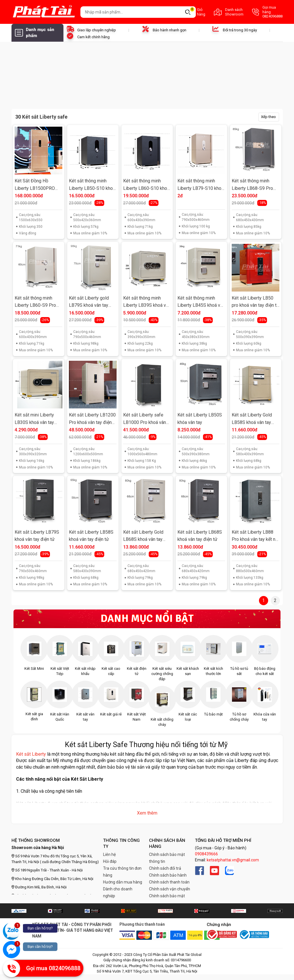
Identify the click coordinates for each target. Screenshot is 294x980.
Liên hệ (109, 854)
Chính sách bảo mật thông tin (167, 858)
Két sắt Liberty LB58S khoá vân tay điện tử (91, 536)
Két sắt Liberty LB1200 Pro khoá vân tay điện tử (92, 419)
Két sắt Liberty (31, 754)
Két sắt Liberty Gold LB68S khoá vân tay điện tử (143, 536)
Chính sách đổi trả (165, 868)
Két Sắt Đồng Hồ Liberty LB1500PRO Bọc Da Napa (35, 185)
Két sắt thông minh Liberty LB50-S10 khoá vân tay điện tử (92, 185)
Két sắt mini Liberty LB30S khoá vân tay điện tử (34, 419)
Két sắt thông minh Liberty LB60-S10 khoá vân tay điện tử (146, 185)
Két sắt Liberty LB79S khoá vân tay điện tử (37, 536)
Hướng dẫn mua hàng (123, 882)
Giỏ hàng (196, 12)
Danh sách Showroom (229, 12)
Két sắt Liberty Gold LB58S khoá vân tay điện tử (252, 419)
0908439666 (206, 854)
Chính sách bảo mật (167, 896)
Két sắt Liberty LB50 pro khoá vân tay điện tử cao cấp (256, 302)
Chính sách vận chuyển (170, 889)
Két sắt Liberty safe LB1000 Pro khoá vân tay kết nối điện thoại (145, 419)
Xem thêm (147, 813)
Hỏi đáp (110, 861)
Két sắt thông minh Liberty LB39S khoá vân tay (147, 302)
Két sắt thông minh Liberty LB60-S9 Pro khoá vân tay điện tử (35, 302)
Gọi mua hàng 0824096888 (267, 12)
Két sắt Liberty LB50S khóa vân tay (200, 419)
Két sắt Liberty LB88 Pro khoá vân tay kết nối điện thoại (255, 536)
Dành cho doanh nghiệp (118, 892)
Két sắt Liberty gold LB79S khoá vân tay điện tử (89, 302)
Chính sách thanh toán (169, 882)
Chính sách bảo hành (168, 875)
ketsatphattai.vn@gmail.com (233, 860)
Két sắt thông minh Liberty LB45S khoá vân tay (201, 302)
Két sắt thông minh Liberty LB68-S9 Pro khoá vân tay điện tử (252, 185)
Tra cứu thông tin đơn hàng (122, 872)
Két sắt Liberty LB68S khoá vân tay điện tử (200, 536)
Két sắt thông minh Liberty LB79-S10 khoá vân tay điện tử (201, 185)
